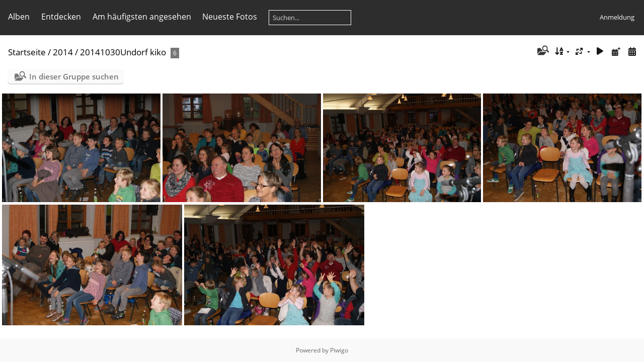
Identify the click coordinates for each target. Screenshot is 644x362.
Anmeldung (617, 17)
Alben (19, 17)
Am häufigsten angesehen (142, 17)
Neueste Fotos (230, 17)
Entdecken (61, 17)
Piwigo (339, 350)
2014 (63, 52)
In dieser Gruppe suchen (74, 76)
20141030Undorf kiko (123, 52)
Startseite (27, 52)
